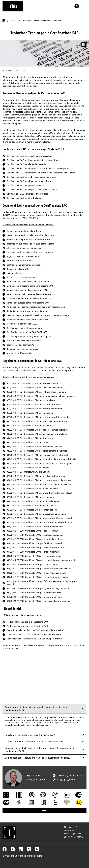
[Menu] (85, 6)
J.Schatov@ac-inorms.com (70, 776)
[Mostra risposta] (83, 709)
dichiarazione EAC (76, 106)
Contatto (45, 810)
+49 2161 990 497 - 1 (67, 780)
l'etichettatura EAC (30, 639)
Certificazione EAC (15, 156)
